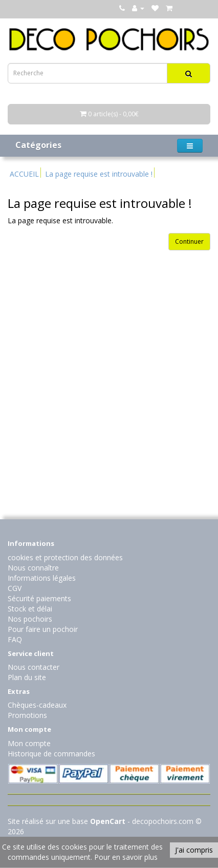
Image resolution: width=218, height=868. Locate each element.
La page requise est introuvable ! (99, 174)
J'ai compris (194, 850)
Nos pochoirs (30, 619)
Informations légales (42, 578)
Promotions (27, 715)
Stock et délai (30, 609)
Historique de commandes (51, 754)
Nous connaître (33, 568)
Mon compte (29, 743)
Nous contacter (34, 667)
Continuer (189, 241)
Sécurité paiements (39, 598)
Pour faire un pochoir (43, 629)
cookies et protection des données (65, 557)
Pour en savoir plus (126, 857)
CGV (15, 588)
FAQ (15, 639)
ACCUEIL (24, 174)
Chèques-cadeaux (37, 705)
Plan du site (27, 677)
